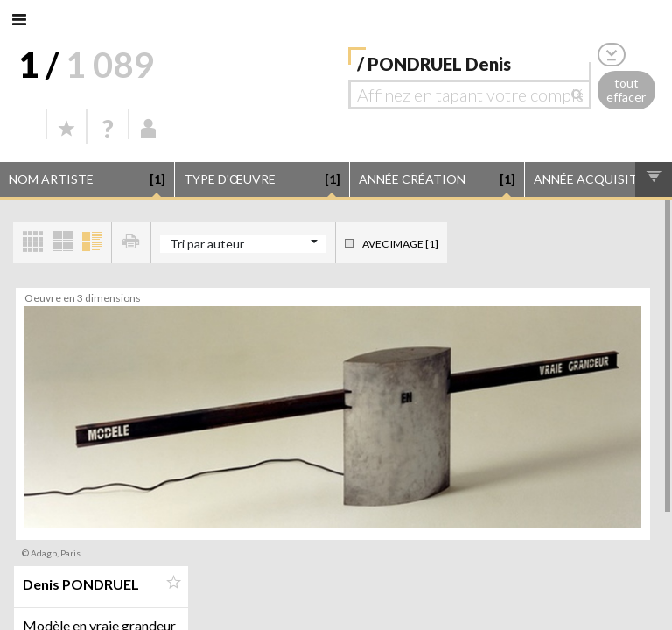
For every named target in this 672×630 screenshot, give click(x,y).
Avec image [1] (400, 244)
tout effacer (626, 90)
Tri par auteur (207, 244)
